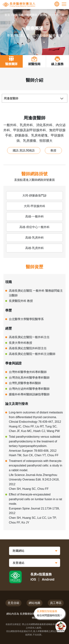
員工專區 (56, 603)
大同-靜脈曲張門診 (34, 195)
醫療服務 (18, 15)
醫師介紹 (45, 15)
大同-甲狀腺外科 (34, 206)
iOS (33, 579)
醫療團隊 (32, 15)
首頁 (7, 15)
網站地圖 (34, 603)
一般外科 (59, 15)
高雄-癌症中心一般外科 (34, 227)
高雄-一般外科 (34, 216)
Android (48, 579)
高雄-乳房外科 (34, 238)
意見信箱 (13, 603)
